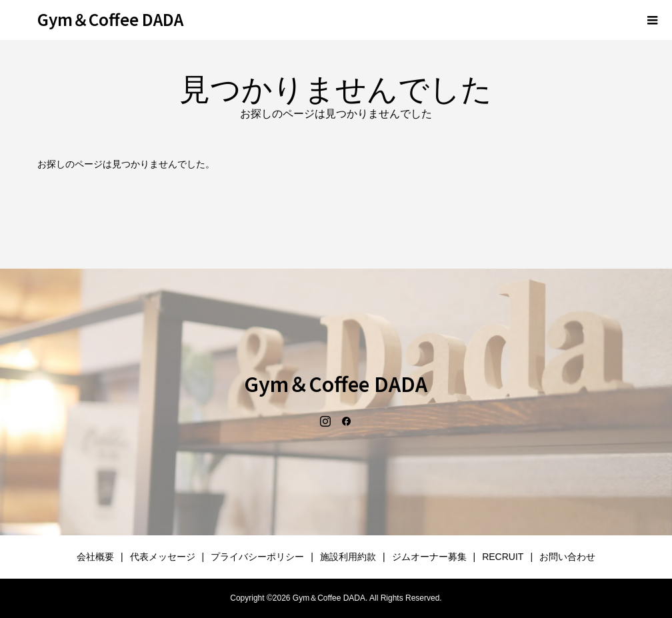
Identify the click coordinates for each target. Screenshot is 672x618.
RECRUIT (503, 557)
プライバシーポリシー (257, 557)
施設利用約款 (348, 557)
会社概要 (95, 557)
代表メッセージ (163, 557)
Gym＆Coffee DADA (110, 19)
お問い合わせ (567, 557)
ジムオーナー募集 (429, 557)
